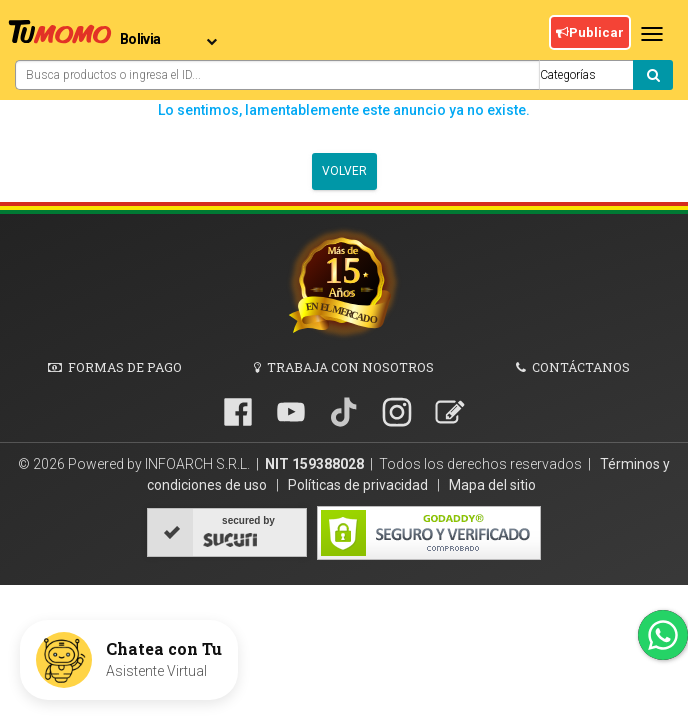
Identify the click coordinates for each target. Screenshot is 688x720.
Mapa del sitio (492, 485)
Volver (344, 171)
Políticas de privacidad (359, 485)
